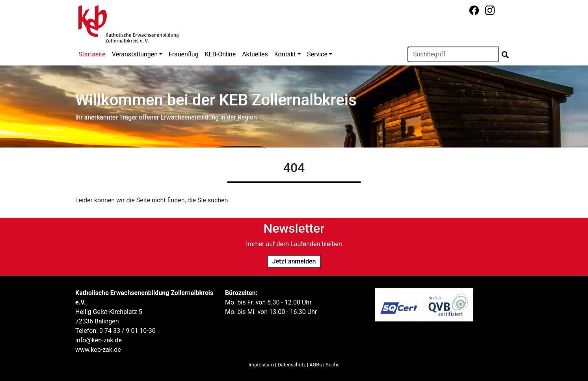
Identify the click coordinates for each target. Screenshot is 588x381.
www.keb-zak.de (98, 350)
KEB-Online (220, 54)
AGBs (316, 365)
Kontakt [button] (285, 54)
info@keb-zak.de (99, 340)
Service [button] (317, 54)
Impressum (261, 365)
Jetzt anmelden (294, 261)
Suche (332, 365)
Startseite (92, 54)
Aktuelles (255, 54)
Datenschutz (291, 365)
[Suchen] (453, 54)
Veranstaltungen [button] (135, 54)
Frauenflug (183, 54)
